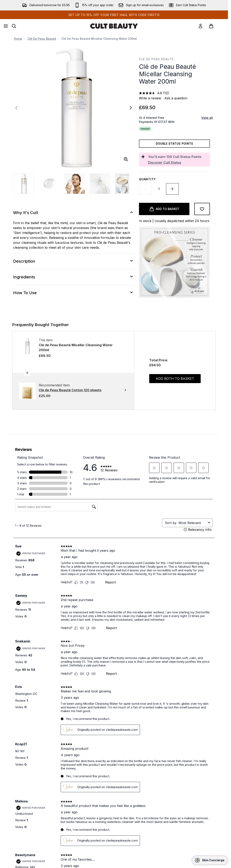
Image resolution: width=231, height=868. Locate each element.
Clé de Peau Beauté (42, 39)
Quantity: (148, 179)
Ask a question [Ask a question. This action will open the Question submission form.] (176, 98)
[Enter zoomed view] (126, 159)
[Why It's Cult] (74, 213)
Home (18, 39)
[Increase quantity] (172, 189)
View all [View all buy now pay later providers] (207, 118)
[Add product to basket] (164, 209)
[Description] (74, 261)
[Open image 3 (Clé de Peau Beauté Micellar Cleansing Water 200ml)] (75, 184)
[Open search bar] (14, 26)
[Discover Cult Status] (178, 162)
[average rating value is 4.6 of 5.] (151, 93)
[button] (210, 860)
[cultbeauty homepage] (114, 26)
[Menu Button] (6, 26)
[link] (200, 26)
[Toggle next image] (131, 108)
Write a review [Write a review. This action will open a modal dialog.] (150, 98)
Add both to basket (175, 379)
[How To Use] (74, 293)
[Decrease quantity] (145, 189)
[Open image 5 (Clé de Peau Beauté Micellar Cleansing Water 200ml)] (125, 184)
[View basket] (215, 26)
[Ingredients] (74, 277)
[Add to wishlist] (202, 209)
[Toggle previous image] (16, 108)
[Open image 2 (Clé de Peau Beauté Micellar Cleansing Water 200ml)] (49, 184)
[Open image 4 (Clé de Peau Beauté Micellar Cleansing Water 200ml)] (100, 184)
